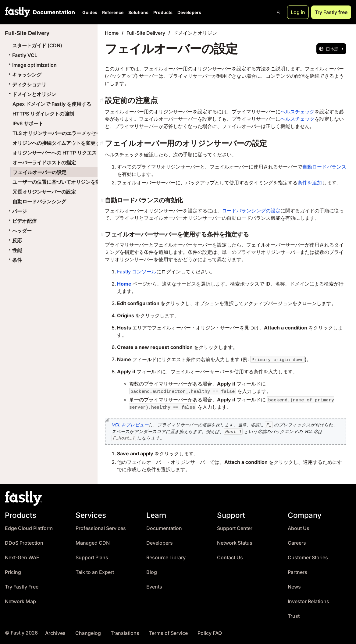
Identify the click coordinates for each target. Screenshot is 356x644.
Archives (55, 633)
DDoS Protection (24, 543)
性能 (15, 250)
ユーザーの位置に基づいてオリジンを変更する (64, 182)
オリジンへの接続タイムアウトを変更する (59, 143)
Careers (297, 543)
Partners (297, 572)
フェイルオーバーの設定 (40, 172)
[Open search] (279, 12)
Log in (298, 12)
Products (163, 12)
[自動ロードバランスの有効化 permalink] (103, 200)
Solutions (138, 12)
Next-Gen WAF (22, 558)
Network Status (235, 543)
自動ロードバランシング (39, 201)
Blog (152, 572)
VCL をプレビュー (130, 425)
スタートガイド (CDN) (37, 45)
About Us (299, 528)
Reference (113, 12)
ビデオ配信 (22, 221)
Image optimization (32, 65)
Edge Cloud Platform (29, 528)
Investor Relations (308, 601)
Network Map (20, 601)
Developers (189, 12)
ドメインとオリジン (32, 94)
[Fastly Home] (18, 12)
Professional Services (101, 528)
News (294, 587)
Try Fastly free (331, 12)
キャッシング (24, 75)
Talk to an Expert (95, 572)
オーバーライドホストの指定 (44, 162)
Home (112, 33)
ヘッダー (20, 231)
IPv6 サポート (28, 123)
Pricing (13, 572)
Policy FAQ (210, 633)
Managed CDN (93, 543)
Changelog (88, 633)
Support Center (235, 528)
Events (154, 587)
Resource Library (166, 558)
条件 (15, 260)
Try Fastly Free (22, 587)
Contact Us (230, 558)
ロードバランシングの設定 (251, 211)
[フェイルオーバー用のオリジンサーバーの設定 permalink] (102, 143)
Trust (294, 616)
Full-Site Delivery (146, 33)
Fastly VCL (22, 55)
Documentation (164, 528)
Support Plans (92, 558)
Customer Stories (308, 558)
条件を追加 (310, 183)
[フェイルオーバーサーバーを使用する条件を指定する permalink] (103, 234)
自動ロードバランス (324, 167)
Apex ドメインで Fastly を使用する (52, 104)
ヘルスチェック (297, 112)
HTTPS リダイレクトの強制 (43, 114)
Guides (90, 12)
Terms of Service (168, 633)
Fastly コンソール (137, 272)
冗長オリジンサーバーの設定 (44, 192)
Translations (125, 633)
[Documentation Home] (53, 12)
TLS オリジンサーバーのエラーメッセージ (59, 133)
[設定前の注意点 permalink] (102, 100)
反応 (15, 240)
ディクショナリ (27, 84)
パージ (17, 211)
